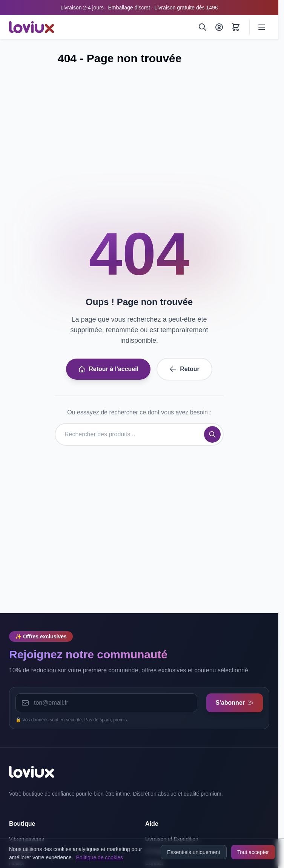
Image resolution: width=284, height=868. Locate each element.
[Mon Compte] (219, 27)
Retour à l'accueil (108, 369)
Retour (184, 369)
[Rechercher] (203, 27)
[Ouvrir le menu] (262, 27)
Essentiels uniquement (194, 852)
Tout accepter (253, 852)
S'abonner (235, 703)
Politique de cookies (100, 857)
